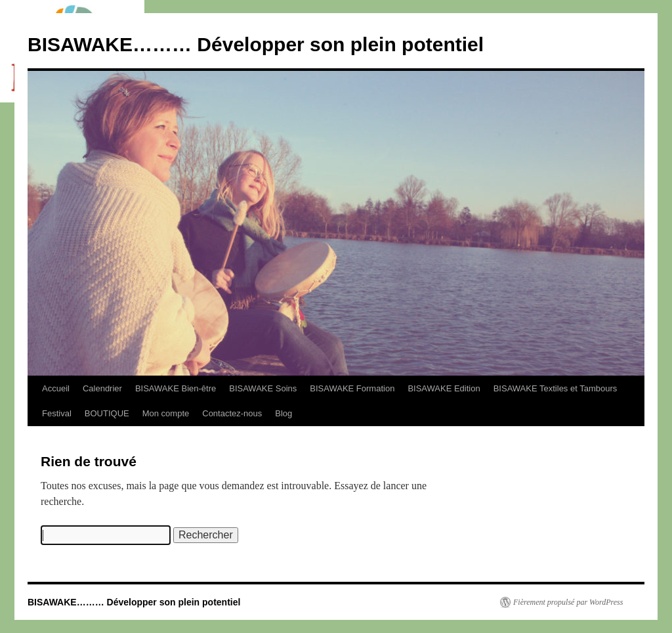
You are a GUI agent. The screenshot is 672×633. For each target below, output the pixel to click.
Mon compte (166, 413)
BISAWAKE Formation (352, 388)
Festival (57, 413)
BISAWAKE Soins (263, 388)
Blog (283, 413)
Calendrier (102, 388)
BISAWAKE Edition (444, 388)
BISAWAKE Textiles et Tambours (556, 388)
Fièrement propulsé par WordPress (568, 602)
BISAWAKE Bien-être (176, 388)
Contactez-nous (232, 413)
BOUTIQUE (107, 413)
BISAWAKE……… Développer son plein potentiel (256, 44)
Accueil (56, 388)
